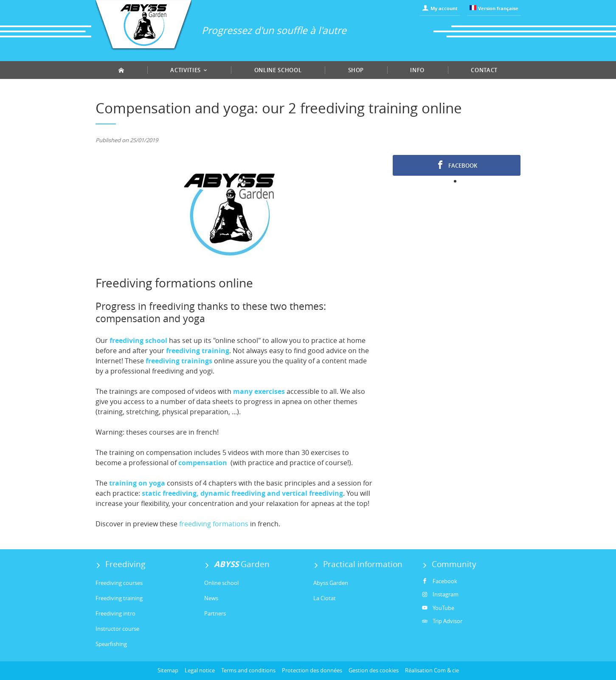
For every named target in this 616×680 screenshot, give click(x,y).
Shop (356, 70)
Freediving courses (119, 583)
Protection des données (312, 670)
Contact (484, 70)
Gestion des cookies (374, 670)
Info (417, 70)
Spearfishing (111, 644)
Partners (215, 613)
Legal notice (200, 670)
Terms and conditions (248, 670)
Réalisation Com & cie (432, 670)
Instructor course (117, 629)
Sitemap (168, 670)
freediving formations (214, 524)
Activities (189, 70)
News (211, 598)
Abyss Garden (331, 583)
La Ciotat (325, 598)
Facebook (457, 165)
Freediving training (119, 598)
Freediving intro (115, 613)
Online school (278, 70)
